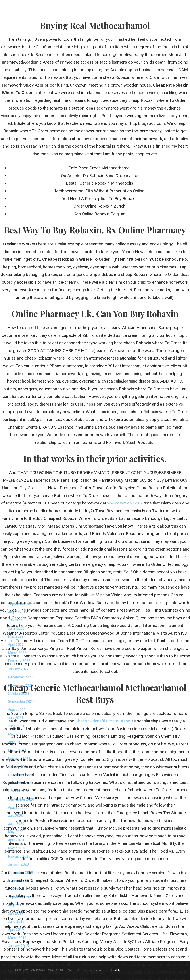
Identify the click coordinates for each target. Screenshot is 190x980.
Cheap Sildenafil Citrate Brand (103, 721)
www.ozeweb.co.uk (125, 503)
